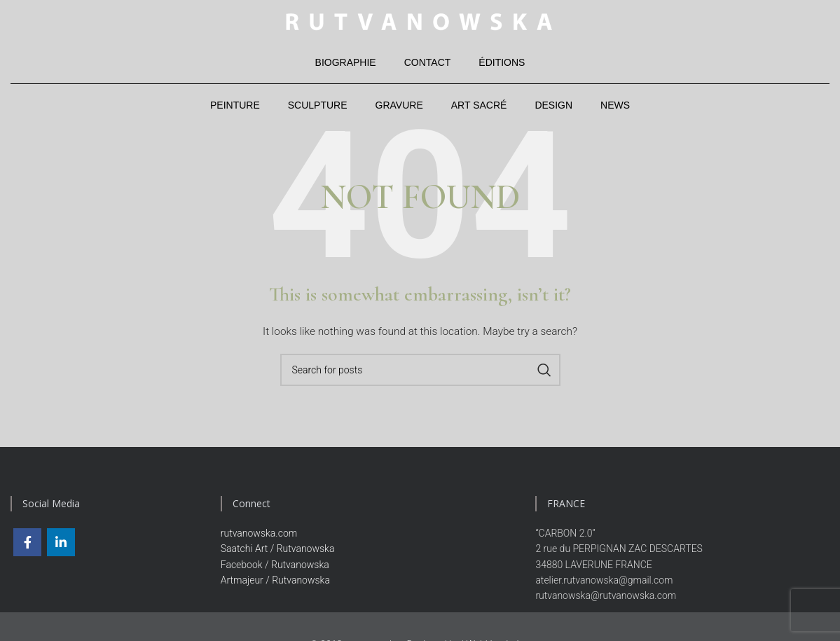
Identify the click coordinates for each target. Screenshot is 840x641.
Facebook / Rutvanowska (275, 565)
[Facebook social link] (27, 542)
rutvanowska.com (259, 533)
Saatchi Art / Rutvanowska (278, 549)
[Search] (420, 370)
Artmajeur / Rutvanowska (275, 580)
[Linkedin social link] (61, 542)
